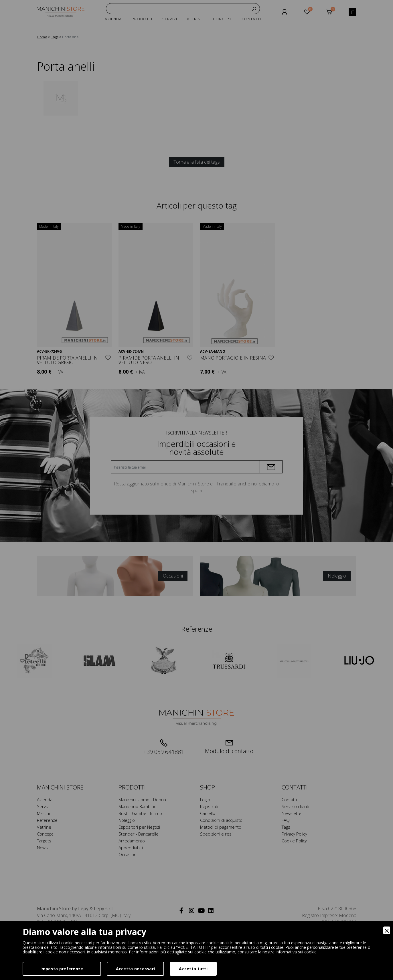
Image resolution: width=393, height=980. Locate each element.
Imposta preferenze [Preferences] (62, 969)
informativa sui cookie (296, 952)
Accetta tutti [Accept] (193, 969)
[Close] (387, 930)
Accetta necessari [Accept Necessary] (136, 969)
